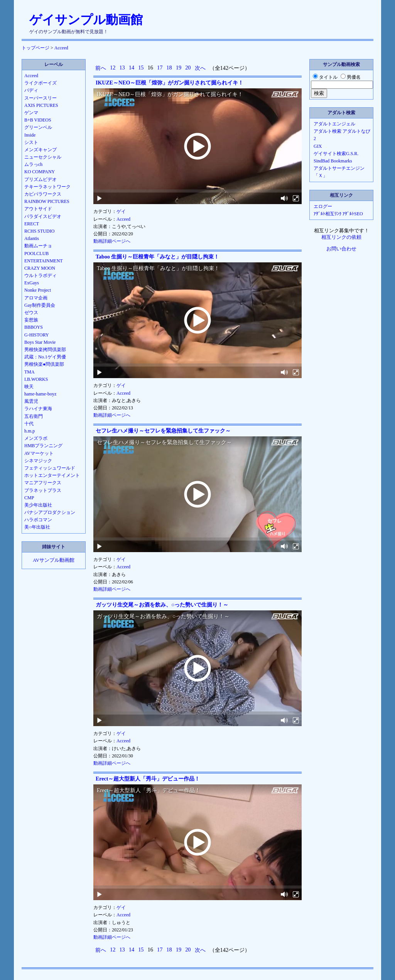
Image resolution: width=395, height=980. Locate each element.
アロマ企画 (36, 298)
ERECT (32, 224)
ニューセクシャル (43, 157)
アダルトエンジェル (334, 124)
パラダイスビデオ (43, 216)
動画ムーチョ (38, 246)
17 (160, 68)
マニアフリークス (43, 483)
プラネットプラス (43, 490)
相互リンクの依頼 (341, 237)
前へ (101, 68)
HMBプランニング (43, 446)
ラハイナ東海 (38, 409)
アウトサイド (38, 209)
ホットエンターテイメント (52, 475)
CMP (29, 498)
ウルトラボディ (41, 275)
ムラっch (33, 164)
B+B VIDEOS (38, 120)
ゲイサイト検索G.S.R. (336, 154)
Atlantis (32, 238)
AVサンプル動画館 (54, 560)
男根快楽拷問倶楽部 (45, 350)
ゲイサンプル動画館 (86, 20)
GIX (318, 146)
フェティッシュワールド (50, 468)
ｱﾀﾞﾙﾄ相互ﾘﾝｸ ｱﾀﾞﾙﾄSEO (338, 214)
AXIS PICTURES (41, 105)
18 (169, 68)
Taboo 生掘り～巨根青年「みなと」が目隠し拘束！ (157, 257)
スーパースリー (41, 98)
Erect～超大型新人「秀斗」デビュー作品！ (148, 779)
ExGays (32, 283)
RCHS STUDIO (39, 231)
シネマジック (38, 461)
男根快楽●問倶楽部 (44, 364)
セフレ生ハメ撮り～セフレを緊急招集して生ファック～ (163, 431)
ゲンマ (31, 113)
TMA (30, 372)
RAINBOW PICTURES (47, 201)
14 (132, 68)
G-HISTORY (37, 335)
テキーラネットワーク (47, 187)
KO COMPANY (40, 172)
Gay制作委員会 (40, 305)
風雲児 (31, 401)
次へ (200, 68)
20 (188, 68)
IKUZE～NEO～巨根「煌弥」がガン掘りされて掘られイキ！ (170, 83)
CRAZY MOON (40, 268)
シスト (31, 142)
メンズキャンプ (41, 150)
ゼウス (31, 313)
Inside (30, 135)
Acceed (61, 48)
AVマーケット (39, 453)
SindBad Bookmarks (333, 161)
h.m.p (30, 431)
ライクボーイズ (41, 83)
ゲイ (121, 211)
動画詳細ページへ (112, 241)
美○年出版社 (37, 527)
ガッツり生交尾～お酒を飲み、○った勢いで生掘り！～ (162, 605)
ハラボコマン (38, 520)
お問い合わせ (341, 249)
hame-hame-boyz (40, 394)
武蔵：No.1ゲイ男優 (45, 357)
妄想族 (31, 320)
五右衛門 (34, 416)
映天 (29, 387)
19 (179, 68)
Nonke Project (38, 290)
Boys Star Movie (40, 342)
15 (141, 68)
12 (113, 68)
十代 (29, 424)
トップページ (35, 48)
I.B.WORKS (36, 379)
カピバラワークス (43, 194)
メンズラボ (36, 438)
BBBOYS (34, 327)
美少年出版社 (38, 505)
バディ (31, 90)
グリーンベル (38, 127)
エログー (323, 206)
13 (122, 68)
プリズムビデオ (41, 179)
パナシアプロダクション (50, 512)
